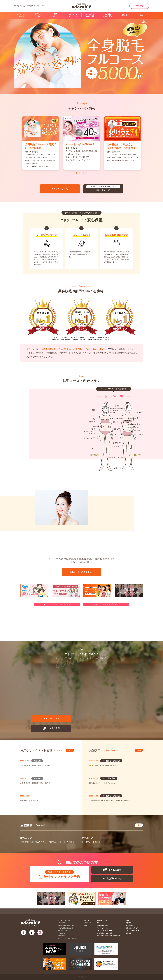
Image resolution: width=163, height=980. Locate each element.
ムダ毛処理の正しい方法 (66, 928)
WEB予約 (139, 6)
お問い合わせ (130, 925)
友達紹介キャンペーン (103, 925)
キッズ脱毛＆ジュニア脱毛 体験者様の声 (108, 936)
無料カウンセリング (132, 928)
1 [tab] (76, 173)
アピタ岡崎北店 (27, 842)
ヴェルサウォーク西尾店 (46, 842)
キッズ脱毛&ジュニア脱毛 (107, 15)
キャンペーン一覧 (60, 189)
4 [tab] (87, 173)
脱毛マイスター (63, 936)
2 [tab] (80, 173)
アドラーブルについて (21, 15)
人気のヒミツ (63, 933)
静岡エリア (87, 838)
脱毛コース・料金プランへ (82, 572)
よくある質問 (51, 728)
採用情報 (128, 933)
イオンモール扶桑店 (66, 842)
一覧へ (70, 750)
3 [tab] (83, 173)
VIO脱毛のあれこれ (64, 931)
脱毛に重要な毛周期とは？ (67, 925)
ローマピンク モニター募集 (90, 15)
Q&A (142, 15)
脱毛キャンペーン (56, 15)
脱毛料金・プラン (39, 15)
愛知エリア (26, 838)
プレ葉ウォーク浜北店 (91, 842)
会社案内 (128, 923)
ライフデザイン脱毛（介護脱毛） (68, 938)
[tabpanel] (41, 143)
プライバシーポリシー (132, 931)
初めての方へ (63, 923)
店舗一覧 (124, 15)
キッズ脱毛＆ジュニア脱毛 (104, 933)
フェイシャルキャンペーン (73, 15)
